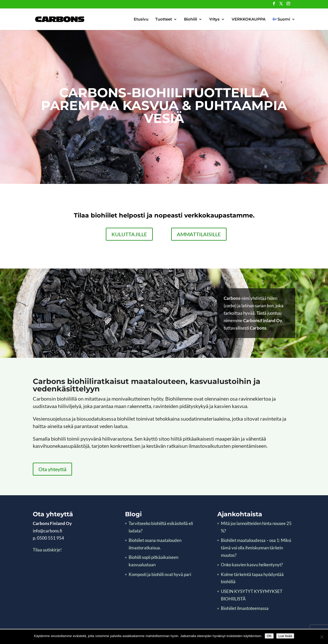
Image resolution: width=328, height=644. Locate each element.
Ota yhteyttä (52, 469)
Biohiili (191, 19)
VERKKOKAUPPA (249, 19)
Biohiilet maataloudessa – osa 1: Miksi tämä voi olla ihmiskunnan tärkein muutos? (256, 548)
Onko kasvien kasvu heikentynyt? (252, 565)
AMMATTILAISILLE (199, 234)
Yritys (214, 19)
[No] (322, 637)
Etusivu (141, 19)
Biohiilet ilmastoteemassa (245, 608)
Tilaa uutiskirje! (47, 550)
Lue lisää (285, 636)
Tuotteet (164, 19)
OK (269, 636)
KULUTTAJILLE (129, 234)
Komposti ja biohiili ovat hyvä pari (160, 574)
